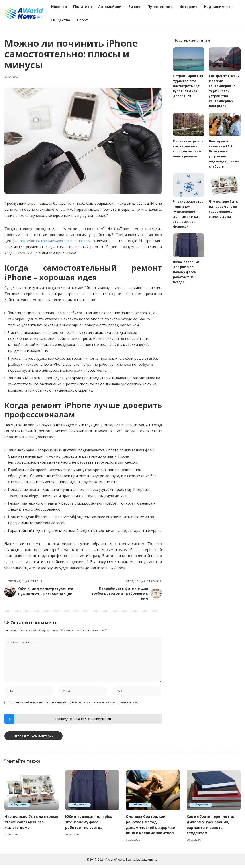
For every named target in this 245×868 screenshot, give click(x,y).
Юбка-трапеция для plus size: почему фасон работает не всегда (187, 273)
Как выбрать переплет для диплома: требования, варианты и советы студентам (213, 827)
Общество (19, 807)
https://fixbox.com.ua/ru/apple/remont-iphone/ (58, 241)
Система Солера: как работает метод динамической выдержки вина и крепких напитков (152, 827)
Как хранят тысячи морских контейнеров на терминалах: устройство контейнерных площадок (223, 91)
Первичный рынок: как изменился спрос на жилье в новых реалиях (188, 151)
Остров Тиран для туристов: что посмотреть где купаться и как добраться (188, 86)
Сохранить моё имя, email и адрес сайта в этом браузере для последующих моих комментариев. (73, 705)
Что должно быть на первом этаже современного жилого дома (27, 827)
